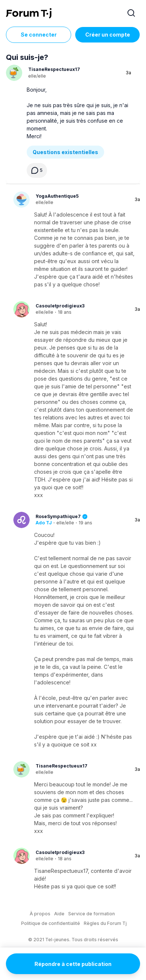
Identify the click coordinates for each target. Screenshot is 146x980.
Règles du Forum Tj (105, 923)
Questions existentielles (65, 152)
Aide (59, 914)
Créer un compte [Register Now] (108, 35)
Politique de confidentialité (51, 923)
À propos (40, 914)
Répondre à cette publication (73, 964)
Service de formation (92, 914)
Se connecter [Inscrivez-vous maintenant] (39, 35)
